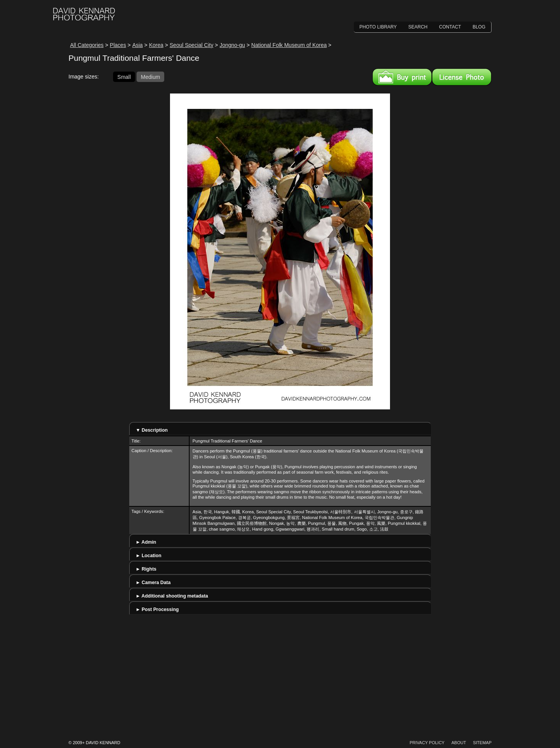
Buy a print (402, 77)
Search (418, 27)
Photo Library (378, 27)
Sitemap (482, 743)
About (459, 743)
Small (124, 77)
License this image (462, 77)
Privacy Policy (427, 743)
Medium (150, 77)
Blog (479, 27)
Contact (450, 27)
